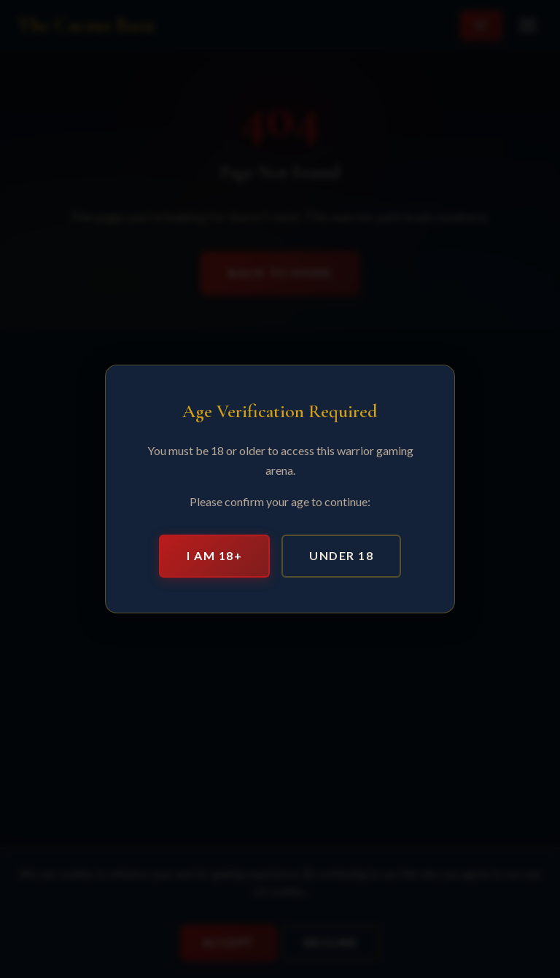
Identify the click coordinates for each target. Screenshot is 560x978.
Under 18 (341, 555)
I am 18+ (214, 555)
